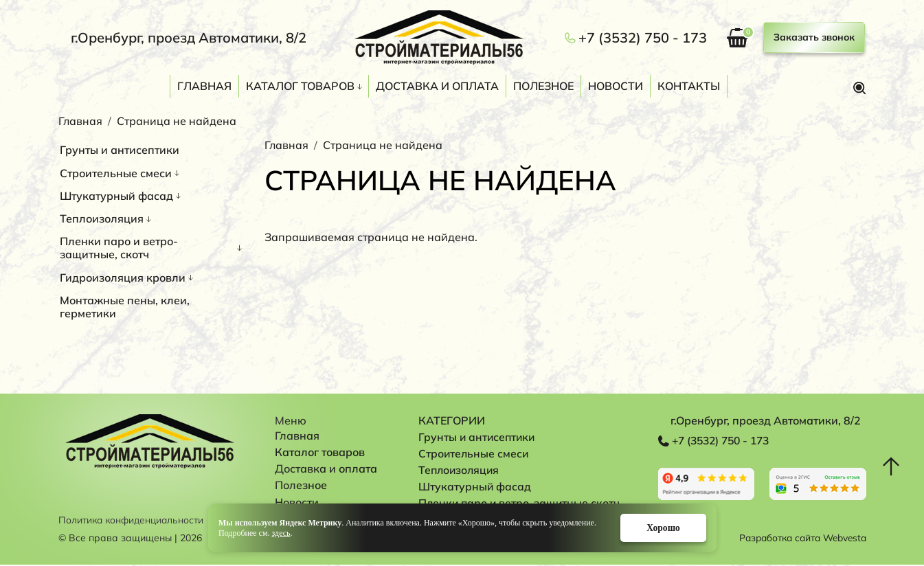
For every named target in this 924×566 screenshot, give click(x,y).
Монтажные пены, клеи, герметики (125, 307)
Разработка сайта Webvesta (799, 539)
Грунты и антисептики (120, 150)
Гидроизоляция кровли (123, 278)
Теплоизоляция (102, 218)
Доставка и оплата (437, 86)
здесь (281, 532)
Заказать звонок (814, 37)
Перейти (707, 484)
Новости (616, 86)
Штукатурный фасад (116, 196)
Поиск (859, 88)
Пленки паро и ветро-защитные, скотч (119, 248)
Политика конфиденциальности (133, 521)
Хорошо (659, 527)
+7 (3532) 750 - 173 (643, 38)
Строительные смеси (116, 173)
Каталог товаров (300, 86)
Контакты (689, 86)
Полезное (543, 86)
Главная (204, 86)
